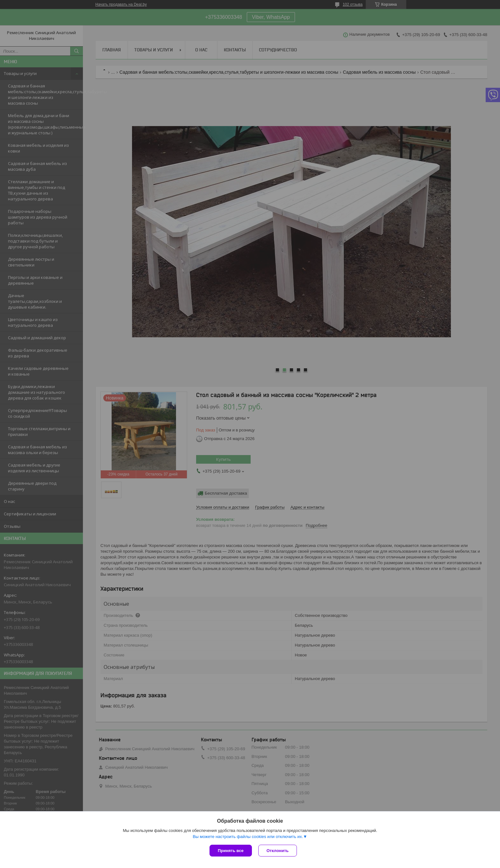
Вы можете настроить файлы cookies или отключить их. (248, 837)
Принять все (231, 851)
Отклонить (278, 851)
